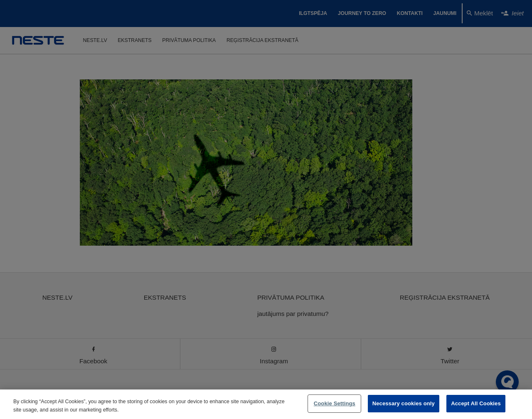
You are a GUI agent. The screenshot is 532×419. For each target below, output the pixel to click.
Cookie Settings (335, 403)
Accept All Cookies (476, 403)
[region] (266, 404)
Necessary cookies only (404, 403)
